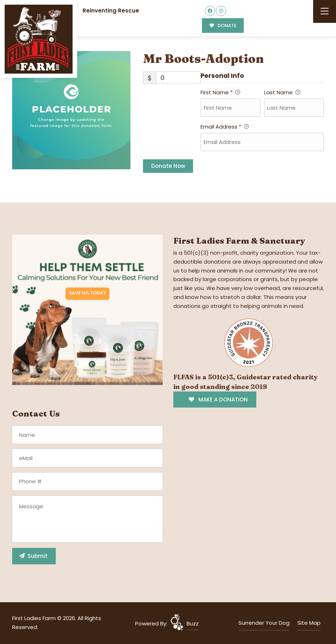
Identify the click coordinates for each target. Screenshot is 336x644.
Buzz (193, 623)
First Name (220, 93)
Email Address (225, 127)
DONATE (223, 26)
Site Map (309, 623)
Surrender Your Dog (264, 623)
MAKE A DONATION (218, 400)
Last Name (282, 93)
